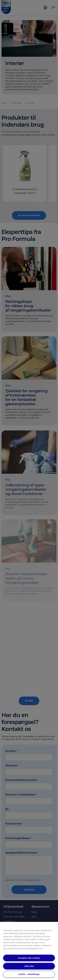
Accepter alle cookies (29, 958)
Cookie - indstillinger (29, 974)
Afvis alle (29, 966)
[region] (29, 951)
